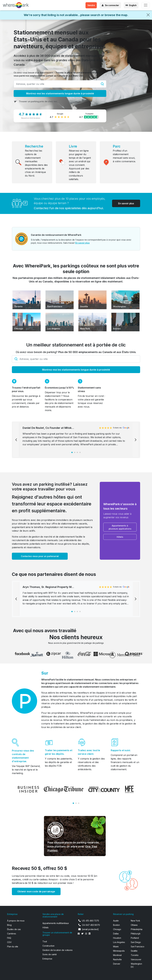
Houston (117, 938)
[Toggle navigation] (146, 5)
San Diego (136, 942)
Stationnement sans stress (89, 389)
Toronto (18, 306)
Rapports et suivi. (121, 750)
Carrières (12, 934)
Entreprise (47, 959)
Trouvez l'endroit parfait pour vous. (26, 389)
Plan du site (13, 946)
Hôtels (45, 927)
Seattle (84, 306)
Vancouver (136, 959)
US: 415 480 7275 (90, 921)
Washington (119, 306)
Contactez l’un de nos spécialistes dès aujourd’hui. (69, 208)
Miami (116, 946)
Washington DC (136, 965)
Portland (135, 938)
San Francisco (55, 306)
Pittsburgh (136, 934)
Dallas (116, 934)
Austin (116, 921)
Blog (9, 925)
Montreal (117, 955)
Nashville (117, 959)
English (133, 5)
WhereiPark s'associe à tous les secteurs (120, 506)
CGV (9, 942)
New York (85, 329)
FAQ (9, 938)
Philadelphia (137, 929)
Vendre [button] (91, 5)
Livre (73, 146)
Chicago (19, 329)
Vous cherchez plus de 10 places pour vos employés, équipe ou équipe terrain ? (70, 201)
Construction (48, 946)
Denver (117, 964)
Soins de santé (50, 954)
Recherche (34, 146)
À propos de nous (16, 921)
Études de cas (14, 929)
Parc (117, 146)
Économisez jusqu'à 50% (59, 388)
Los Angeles (54, 329)
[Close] (148, 15)
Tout (45, 941)
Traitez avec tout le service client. (89, 752)
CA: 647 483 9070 (91, 925)
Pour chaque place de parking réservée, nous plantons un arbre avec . (74, 847)
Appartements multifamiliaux (56, 923)
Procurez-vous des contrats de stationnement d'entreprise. (23, 756)
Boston (117, 329)
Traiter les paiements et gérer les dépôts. (59, 752)
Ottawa (134, 925)
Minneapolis (119, 951)
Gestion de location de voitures (58, 950)
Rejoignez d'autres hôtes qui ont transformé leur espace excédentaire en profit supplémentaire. (52, 504)
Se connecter (112, 5)
